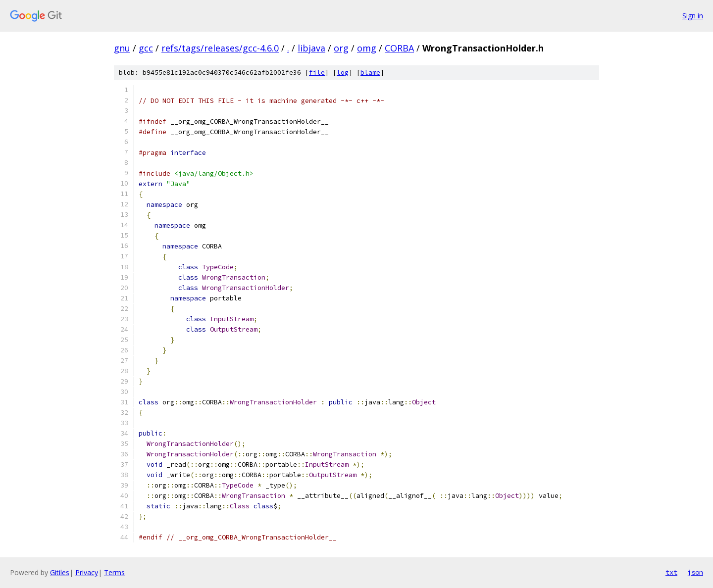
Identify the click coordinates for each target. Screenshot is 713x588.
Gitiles (60, 572)
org (341, 48)
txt (671, 572)
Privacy (87, 572)
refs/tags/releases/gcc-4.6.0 (220, 48)
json (695, 572)
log (343, 73)
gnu (122, 48)
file (317, 73)
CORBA (399, 48)
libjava (311, 48)
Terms (114, 572)
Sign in (693, 16)
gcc (146, 48)
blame (370, 73)
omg (367, 48)
